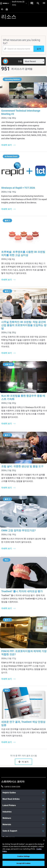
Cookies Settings (23, 856)
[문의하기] (32, 3)
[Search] (38, 3)
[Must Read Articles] (23, 799)
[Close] (44, 840)
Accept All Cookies (23, 863)
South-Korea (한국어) (19, 3)
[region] (23, 852)
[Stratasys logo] (5, 3)
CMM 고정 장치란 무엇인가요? (18, 530)
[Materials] (23, 825)
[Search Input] (18, 49)
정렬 (20, 61)
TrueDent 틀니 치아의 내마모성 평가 (22, 591)
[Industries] (23, 812)
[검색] (39, 49)
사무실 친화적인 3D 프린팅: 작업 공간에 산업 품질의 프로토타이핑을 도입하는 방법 (24, 325)
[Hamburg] (44, 3)
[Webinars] (23, 818)
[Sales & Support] (23, 831)
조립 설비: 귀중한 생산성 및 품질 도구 (22, 466)
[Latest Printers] (23, 805)
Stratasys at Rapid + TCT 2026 (18, 188)
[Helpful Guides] (23, 793)
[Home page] (6, 9)
